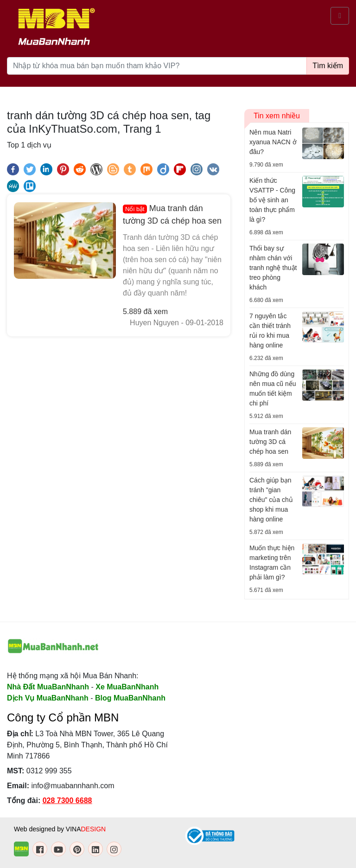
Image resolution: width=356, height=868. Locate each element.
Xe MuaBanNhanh (127, 687)
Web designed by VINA (60, 829)
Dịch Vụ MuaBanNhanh (48, 698)
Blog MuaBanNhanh (130, 698)
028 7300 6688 (67, 800)
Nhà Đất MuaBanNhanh (48, 687)
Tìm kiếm (328, 66)
